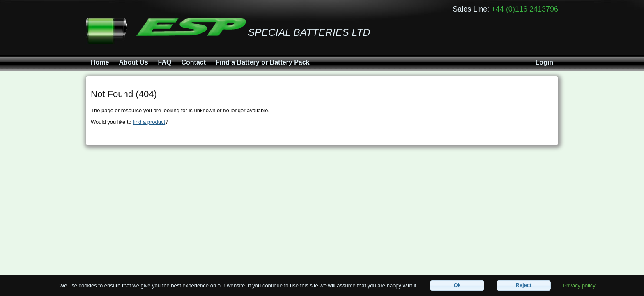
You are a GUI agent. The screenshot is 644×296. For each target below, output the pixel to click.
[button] (457, 286)
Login (544, 62)
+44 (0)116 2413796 (525, 9)
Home (100, 62)
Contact (193, 62)
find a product (149, 122)
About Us (133, 62)
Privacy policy (579, 285)
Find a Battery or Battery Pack (263, 62)
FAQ (165, 62)
